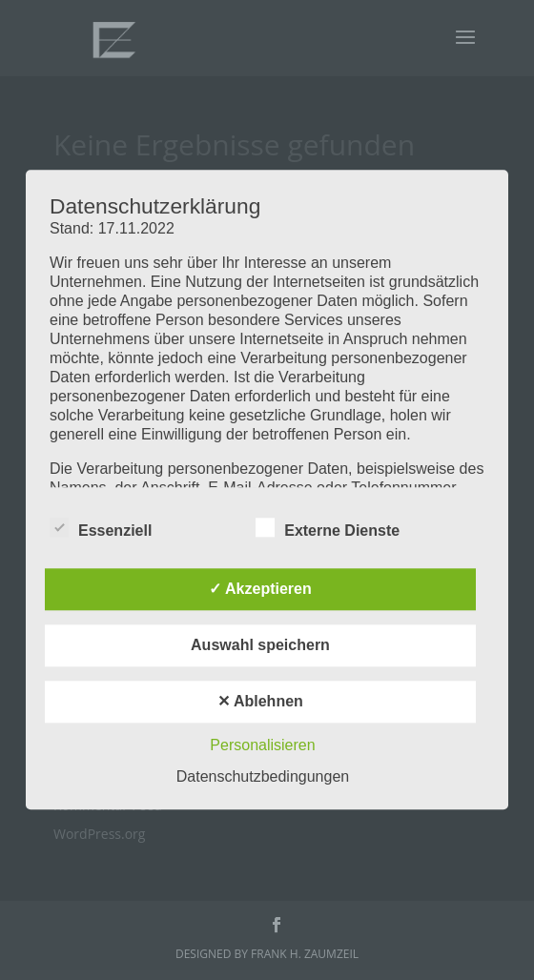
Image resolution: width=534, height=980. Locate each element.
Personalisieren (262, 746)
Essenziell (101, 529)
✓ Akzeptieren (260, 590)
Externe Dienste (328, 529)
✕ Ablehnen (260, 702)
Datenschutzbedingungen (263, 777)
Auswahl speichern (260, 646)
